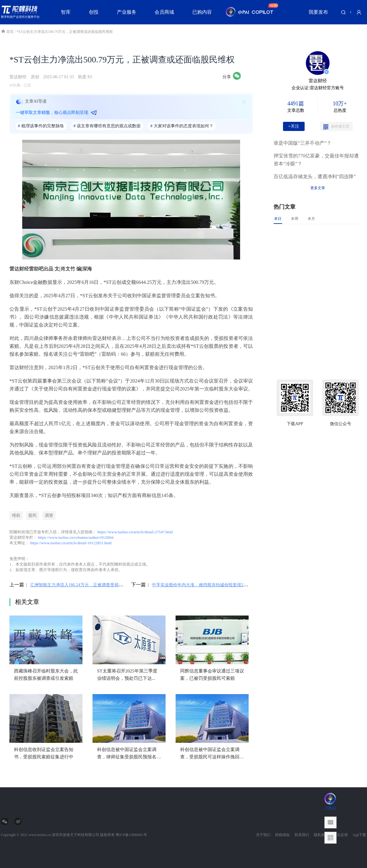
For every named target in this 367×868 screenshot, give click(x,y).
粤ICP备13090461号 (131, 835)
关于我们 (263, 835)
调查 (49, 515)
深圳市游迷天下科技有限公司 (75, 835)
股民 (33, 515)
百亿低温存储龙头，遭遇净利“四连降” (315, 176)
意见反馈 (341, 835)
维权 (16, 515)
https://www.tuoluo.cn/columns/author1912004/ (76, 537)
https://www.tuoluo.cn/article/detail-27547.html (135, 532)
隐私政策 (321, 835)
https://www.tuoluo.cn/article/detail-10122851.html (71, 543)
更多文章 (318, 188)
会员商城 (164, 12)
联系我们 (302, 835)
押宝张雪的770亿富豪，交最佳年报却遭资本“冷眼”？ (316, 160)
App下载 (359, 835)
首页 (8, 32)
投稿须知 (282, 835)
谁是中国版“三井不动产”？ (302, 143)
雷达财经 (18, 77)
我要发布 (318, 12)
